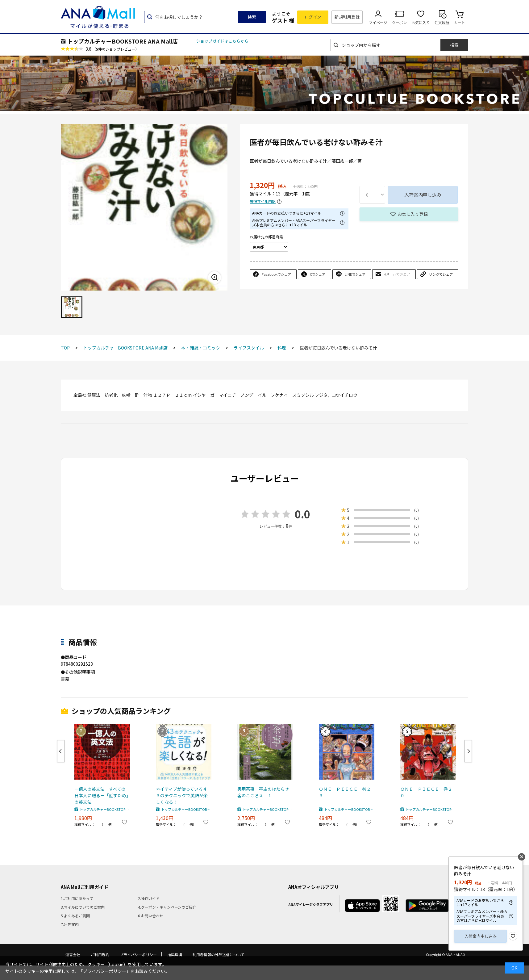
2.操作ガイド (149, 898)
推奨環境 (175, 955)
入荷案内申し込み (423, 195)
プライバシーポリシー (138, 955)
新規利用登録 (347, 17)
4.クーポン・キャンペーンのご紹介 (167, 907)
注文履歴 (442, 22)
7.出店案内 (70, 924)
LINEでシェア (355, 274)
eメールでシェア (397, 274)
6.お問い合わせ (151, 916)
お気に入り (421, 22)
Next (468, 751)
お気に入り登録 (413, 214)
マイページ (378, 22)
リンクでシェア (441, 274)
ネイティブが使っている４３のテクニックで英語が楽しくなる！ (182, 795)
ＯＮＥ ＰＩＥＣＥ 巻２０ (426, 792)
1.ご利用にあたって (77, 898)
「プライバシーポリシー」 (105, 971)
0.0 (302, 514)
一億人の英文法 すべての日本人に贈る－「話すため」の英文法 (101, 795)
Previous (61, 751)
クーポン (399, 22)
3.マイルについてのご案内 (83, 907)
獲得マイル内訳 (263, 201)
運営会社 (73, 955)
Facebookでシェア (276, 274)
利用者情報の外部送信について (219, 955)
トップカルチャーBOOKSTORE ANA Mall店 (123, 41)
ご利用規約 (100, 955)
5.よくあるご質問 (75, 916)
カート (460, 22)
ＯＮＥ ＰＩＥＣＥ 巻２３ (345, 792)
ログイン (313, 17)
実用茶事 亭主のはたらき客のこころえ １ (263, 792)
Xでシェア (318, 274)
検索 (252, 17)
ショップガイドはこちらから (222, 41)
